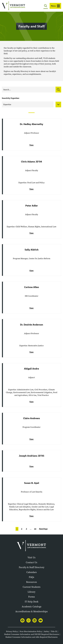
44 (35, 529)
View (31, 145)
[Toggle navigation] (55, 6)
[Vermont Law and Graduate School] (13, 6)
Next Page (43, 529)
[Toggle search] (46, 6)
